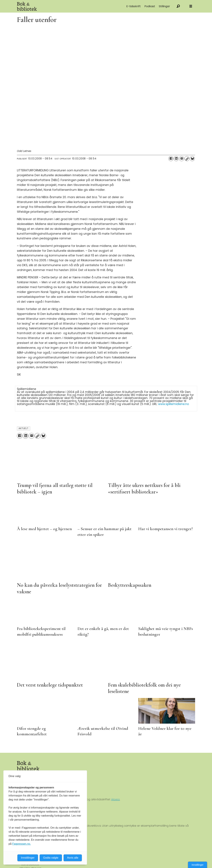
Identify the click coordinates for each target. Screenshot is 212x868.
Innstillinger (198, 865)
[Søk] (178, 6)
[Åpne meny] (191, 6)
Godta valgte (51, 858)
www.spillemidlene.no (174, 404)
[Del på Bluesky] (192, 159)
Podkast (150, 6)
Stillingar (164, 6)
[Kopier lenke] (187, 159)
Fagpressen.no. (22, 844)
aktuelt (24, 428)
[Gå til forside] (27, 6)
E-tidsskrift (134, 6)
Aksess (115, 799)
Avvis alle (73, 858)
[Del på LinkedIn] (176, 159)
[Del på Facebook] (171, 159)
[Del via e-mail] (182, 159)
